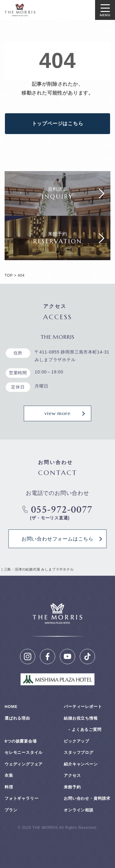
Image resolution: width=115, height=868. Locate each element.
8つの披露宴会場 (21, 741)
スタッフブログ (79, 752)
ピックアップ (77, 741)
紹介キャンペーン (81, 764)
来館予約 (72, 787)
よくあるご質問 (87, 730)
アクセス (72, 775)
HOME (11, 707)
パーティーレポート (83, 707)
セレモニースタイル (24, 752)
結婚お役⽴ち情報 (81, 718)
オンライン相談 (79, 810)
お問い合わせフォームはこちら (57, 539)
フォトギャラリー (21, 798)
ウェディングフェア (24, 764)
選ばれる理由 (17, 718)
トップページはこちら (58, 123)
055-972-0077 (58, 510)
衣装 (9, 775)
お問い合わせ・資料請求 (87, 798)
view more (57, 413)
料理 (9, 787)
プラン (11, 810)
